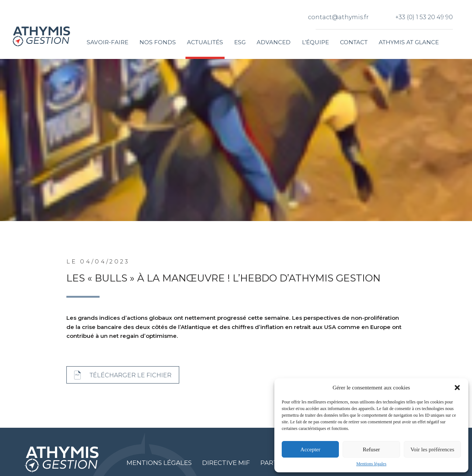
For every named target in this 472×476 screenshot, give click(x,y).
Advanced (274, 42)
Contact (354, 42)
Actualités (205, 42)
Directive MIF (226, 463)
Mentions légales (371, 464)
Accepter (310, 449)
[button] (457, 388)
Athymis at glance (409, 42)
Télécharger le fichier (131, 375)
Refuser (372, 449)
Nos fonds (158, 42)
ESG (240, 42)
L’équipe (315, 42)
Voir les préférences (432, 449)
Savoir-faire (107, 42)
